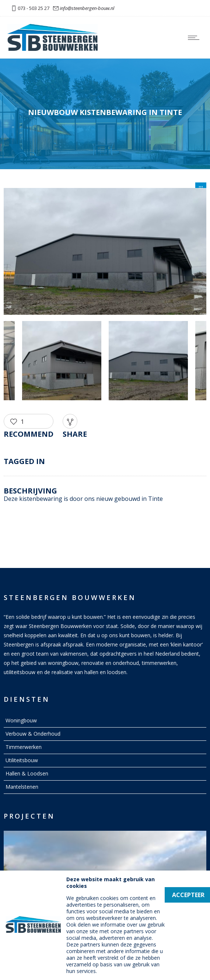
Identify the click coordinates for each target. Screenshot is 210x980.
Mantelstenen (22, 787)
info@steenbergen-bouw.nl (87, 8)
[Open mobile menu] (195, 38)
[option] (105, 253)
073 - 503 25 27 (34, 8)
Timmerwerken (24, 747)
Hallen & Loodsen (27, 773)
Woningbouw (21, 720)
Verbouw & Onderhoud (33, 734)
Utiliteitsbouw (22, 760)
